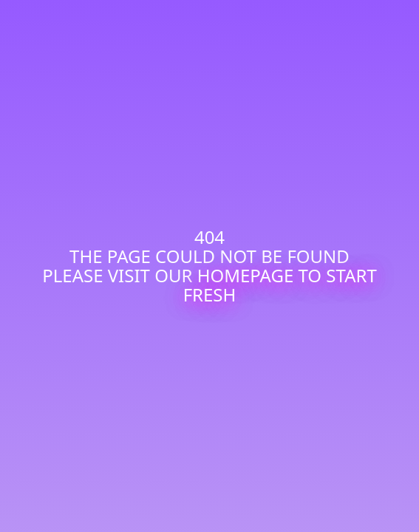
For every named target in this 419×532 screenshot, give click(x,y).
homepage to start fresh (280, 285)
